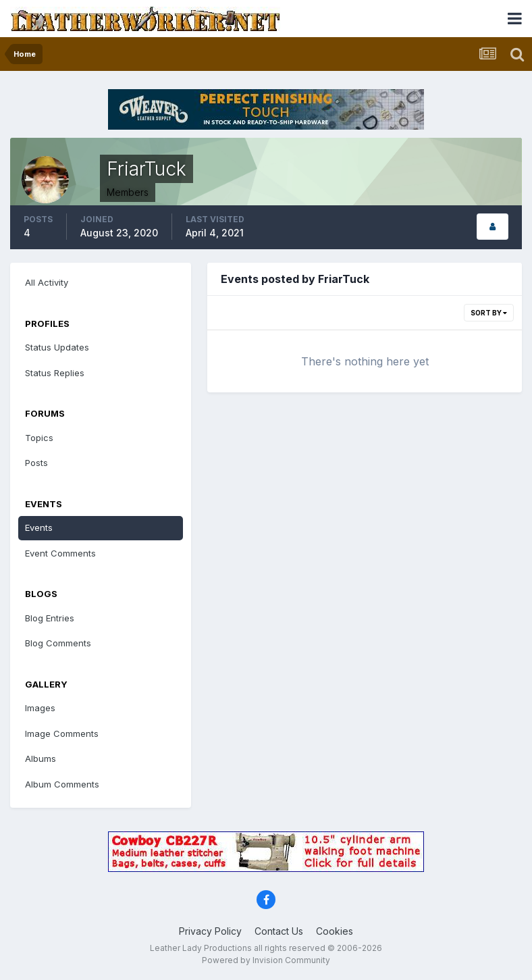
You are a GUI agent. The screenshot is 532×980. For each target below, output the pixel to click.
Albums (41, 758)
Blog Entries (50, 618)
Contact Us (279, 931)
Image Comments (62, 733)
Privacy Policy (210, 931)
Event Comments (60, 553)
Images (40, 708)
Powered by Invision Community (266, 960)
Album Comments (62, 784)
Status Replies (55, 373)
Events (39, 527)
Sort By (489, 313)
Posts (36, 463)
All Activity (47, 282)
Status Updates (57, 347)
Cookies (335, 931)
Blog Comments (58, 643)
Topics (39, 438)
